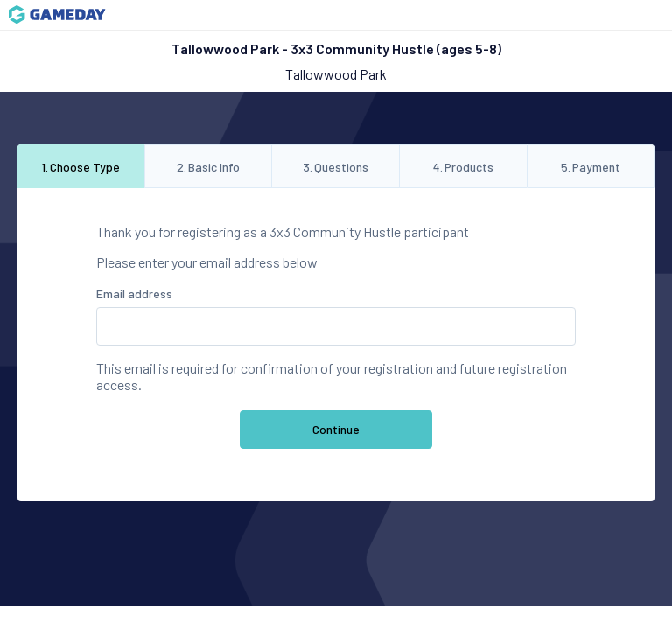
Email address (134, 294)
